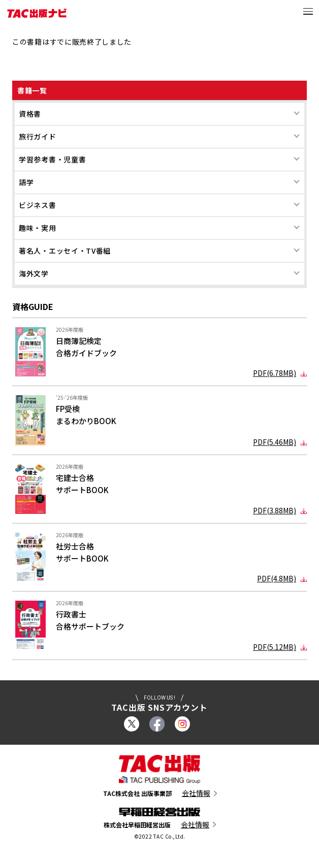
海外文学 (34, 273)
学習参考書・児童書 (52, 159)
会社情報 (196, 793)
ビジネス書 (38, 205)
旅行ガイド (38, 136)
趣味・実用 (38, 228)
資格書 (30, 114)
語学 (26, 182)
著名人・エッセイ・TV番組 (65, 251)
